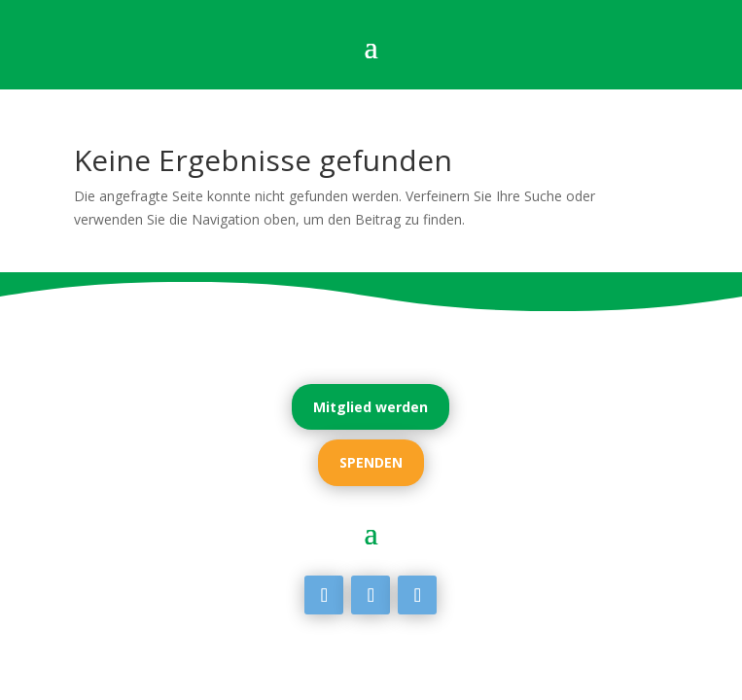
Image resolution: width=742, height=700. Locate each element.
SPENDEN (371, 462)
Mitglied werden (371, 407)
